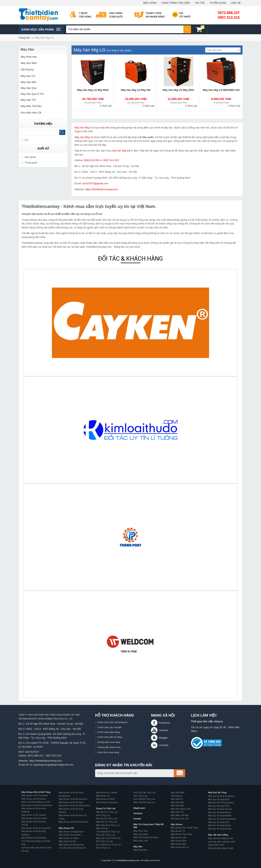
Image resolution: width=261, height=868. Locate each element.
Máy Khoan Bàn (179, 844)
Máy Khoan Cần (179, 838)
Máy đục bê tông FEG (219, 822)
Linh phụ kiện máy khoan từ (72, 848)
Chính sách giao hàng (109, 732)
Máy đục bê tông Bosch (220, 812)
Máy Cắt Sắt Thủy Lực (144, 802)
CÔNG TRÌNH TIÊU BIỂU (176, 3)
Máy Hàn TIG (28, 100)
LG (24, 140)
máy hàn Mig (119, 151)
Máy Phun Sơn (141, 831)
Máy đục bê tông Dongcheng (222, 819)
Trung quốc (29, 163)
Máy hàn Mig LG (44, 38)
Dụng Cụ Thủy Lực (106, 808)
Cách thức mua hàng (108, 752)
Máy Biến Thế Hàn (31, 106)
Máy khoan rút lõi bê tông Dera (74, 822)
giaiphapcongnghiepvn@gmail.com (54, 765)
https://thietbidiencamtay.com (102, 189)
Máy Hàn (138, 847)
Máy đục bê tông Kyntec (220, 829)
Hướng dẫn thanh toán (109, 747)
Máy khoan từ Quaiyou (107, 802)
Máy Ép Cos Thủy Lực (107, 812)
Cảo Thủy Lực (140, 796)
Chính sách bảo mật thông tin (113, 722)
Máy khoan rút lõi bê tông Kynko (74, 805)
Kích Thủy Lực (103, 815)
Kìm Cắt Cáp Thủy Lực (145, 792)
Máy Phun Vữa (141, 841)
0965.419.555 (92, 160)
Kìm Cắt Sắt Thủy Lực (144, 799)
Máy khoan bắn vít (180, 847)
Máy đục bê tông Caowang (221, 796)
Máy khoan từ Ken (68, 841)
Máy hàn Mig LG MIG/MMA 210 (221, 90)
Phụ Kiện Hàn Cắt (31, 113)
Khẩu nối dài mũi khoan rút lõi (36, 802)
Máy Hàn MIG (28, 82)
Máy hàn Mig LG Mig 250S (178, 90)
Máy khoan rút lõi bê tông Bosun (37, 805)
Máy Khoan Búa (179, 841)
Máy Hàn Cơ (28, 76)
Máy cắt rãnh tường (218, 835)
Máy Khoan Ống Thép (181, 834)
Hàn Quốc (28, 157)
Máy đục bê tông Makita (220, 815)
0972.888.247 (229, 13)
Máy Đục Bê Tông (217, 792)
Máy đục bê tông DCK (219, 799)
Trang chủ (24, 38)
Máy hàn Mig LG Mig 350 (136, 90)
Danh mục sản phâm (41, 29)
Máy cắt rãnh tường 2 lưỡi (221, 838)
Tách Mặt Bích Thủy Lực (108, 832)
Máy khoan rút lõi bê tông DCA (36, 828)
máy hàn (105, 128)
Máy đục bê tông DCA (219, 806)
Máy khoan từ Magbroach (71, 832)
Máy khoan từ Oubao (69, 838)
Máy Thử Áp (102, 828)
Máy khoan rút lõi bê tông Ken (73, 799)
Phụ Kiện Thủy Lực (106, 835)
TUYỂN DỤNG (218, 3)
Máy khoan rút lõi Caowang (35, 795)
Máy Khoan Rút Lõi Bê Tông (36, 792)
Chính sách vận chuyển (110, 727)
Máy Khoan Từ (66, 828)
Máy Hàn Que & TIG (32, 94)
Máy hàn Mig (82, 128)
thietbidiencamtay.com (128, 860)
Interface (138, 813)
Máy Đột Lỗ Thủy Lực (107, 822)
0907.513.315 (229, 18)
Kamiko (137, 819)
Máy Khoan (177, 824)
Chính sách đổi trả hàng (110, 737)
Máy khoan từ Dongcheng (71, 845)
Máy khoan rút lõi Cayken (34, 815)
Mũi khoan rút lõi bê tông (71, 802)
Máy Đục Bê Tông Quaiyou (221, 803)
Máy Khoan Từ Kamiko (70, 835)
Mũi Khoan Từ (103, 796)
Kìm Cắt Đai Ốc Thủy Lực (109, 845)
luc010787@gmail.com (95, 183)
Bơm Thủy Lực (103, 848)
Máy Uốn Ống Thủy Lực (108, 825)
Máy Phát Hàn (29, 57)
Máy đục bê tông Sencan (220, 809)
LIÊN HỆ (236, 3)
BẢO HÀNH (150, 3)
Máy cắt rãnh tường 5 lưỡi (221, 848)
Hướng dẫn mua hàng (109, 742)
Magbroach (139, 808)
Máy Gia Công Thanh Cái (108, 838)
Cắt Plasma (27, 70)
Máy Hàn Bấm (29, 63)
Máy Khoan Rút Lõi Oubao (34, 818)
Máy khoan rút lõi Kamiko (34, 799)
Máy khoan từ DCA (105, 799)
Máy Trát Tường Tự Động (146, 837)
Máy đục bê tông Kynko (220, 825)
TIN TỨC (200, 3)
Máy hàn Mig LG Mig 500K (93, 90)
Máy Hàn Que (28, 88)
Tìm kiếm (187, 29)
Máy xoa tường (141, 834)
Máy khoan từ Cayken (107, 792)
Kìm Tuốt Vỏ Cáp (105, 841)
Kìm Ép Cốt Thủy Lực (107, 818)
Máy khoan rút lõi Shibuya (34, 838)
